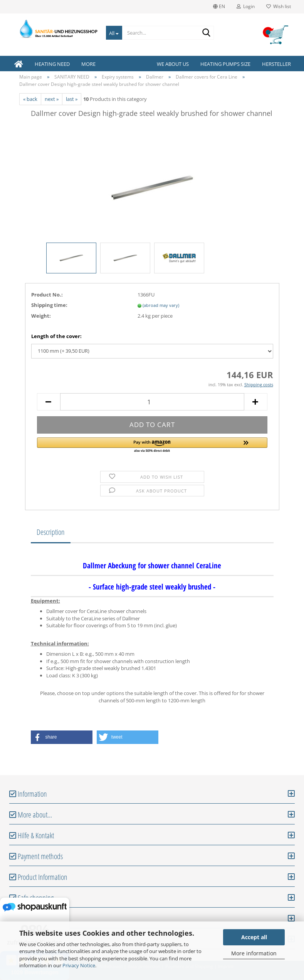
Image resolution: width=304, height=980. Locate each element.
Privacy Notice (79, 965)
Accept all (254, 937)
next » (52, 99)
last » (72, 99)
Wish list (279, 6)
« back (30, 99)
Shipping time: (49, 305)
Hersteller (276, 64)
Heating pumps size (225, 64)
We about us (173, 64)
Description (51, 532)
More (88, 64)
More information (254, 953)
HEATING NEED (52, 64)
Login (246, 6)
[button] (152, 446)
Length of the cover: (56, 336)
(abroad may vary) (161, 305)
